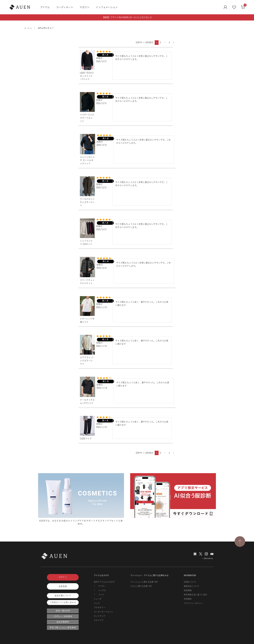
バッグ (97, 603)
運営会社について (191, 586)
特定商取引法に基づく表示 (195, 595)
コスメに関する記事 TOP (141, 586)
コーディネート (65, 7)
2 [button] (161, 42)
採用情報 (188, 590)
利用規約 (188, 599)
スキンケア (99, 620)
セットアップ (99, 616)
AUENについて (190, 582)
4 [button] (169, 42)
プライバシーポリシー (193, 603)
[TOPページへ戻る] (240, 542)
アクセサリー (100, 608)
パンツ (101, 595)
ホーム (29, 28)
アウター (102, 586)
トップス (102, 590)
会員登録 (63, 586)
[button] (173, 43)
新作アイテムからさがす (104, 582)
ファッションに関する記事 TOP (144, 582)
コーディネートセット (103, 612)
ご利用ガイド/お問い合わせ (63, 602)
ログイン (63, 577)
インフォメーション (107, 7)
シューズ (98, 599)
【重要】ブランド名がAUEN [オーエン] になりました (127, 17)
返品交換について (63, 596)
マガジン (84, 7)
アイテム (45, 7)
